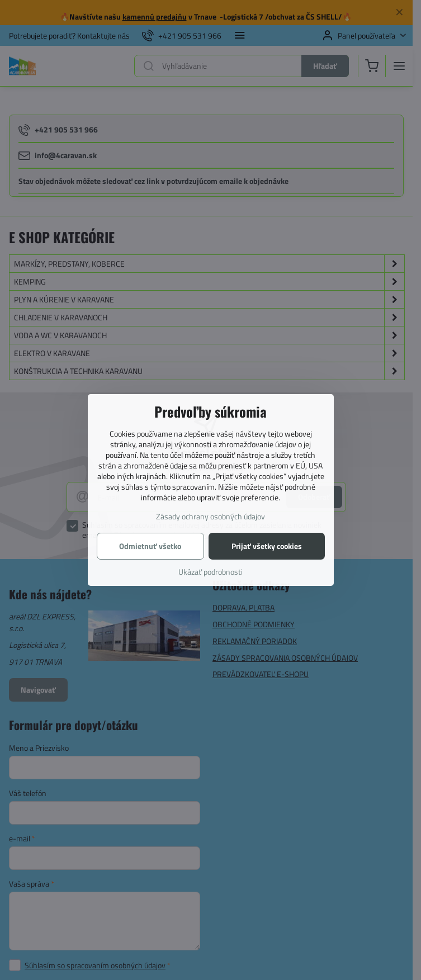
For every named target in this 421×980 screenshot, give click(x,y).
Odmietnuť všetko (150, 546)
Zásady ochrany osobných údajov (210, 516)
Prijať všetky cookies (267, 546)
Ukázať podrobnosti (210, 572)
